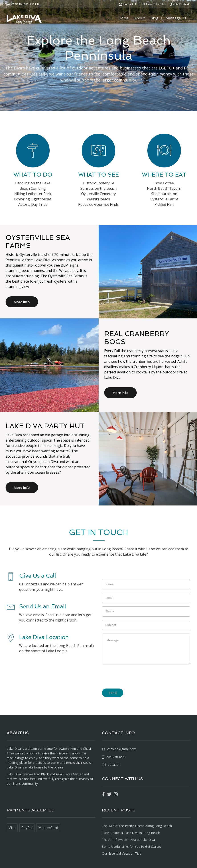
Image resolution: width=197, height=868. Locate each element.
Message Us (176, 18)
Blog (154, 18)
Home (124, 18)
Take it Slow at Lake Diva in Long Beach (131, 833)
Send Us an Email (43, 606)
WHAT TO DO (33, 175)
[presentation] (136, 676)
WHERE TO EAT (164, 175)
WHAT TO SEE (98, 175)
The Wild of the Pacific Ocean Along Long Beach (137, 826)
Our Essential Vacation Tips (122, 853)
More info (22, 302)
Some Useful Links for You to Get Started (132, 847)
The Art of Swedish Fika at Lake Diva (128, 840)
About (140, 18)
